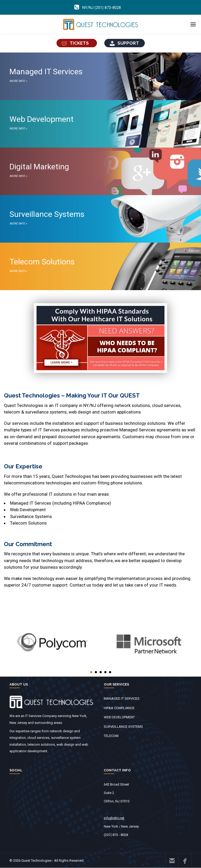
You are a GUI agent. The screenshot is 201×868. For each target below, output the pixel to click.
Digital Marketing (100, 171)
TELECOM (111, 736)
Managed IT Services (100, 76)
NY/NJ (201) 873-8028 (102, 8)
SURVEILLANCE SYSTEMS (123, 727)
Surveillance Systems (100, 218)
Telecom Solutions (100, 266)
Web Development (100, 123)
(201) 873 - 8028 (116, 835)
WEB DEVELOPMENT (119, 717)
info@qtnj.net (114, 818)
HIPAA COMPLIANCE (119, 708)
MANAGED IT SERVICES (122, 699)
